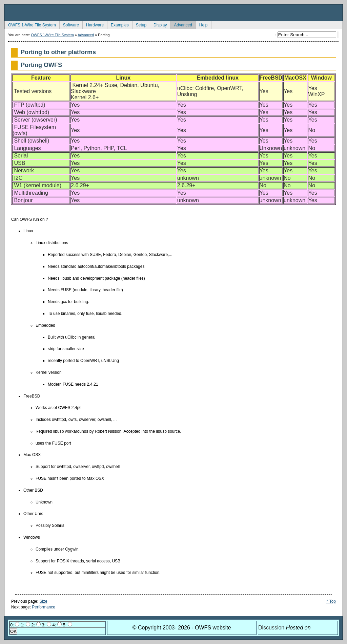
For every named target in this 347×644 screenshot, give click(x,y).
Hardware (93, 24)
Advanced (181, 24)
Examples (118, 24)
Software (69, 24)
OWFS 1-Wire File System (30, 24)
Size (43, 601)
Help (202, 24)
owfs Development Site (173, 13)
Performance (44, 607)
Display (158, 24)
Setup (139, 24)
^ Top (331, 601)
